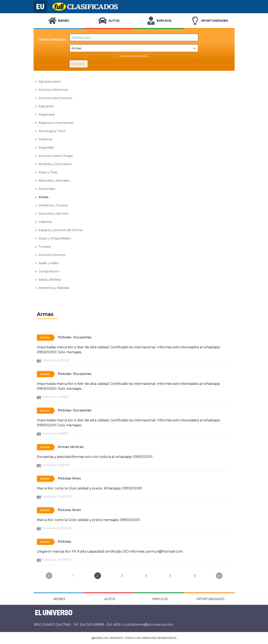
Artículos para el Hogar (56, 156)
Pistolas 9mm (69, 478)
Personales (47, 189)
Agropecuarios (50, 82)
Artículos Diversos (52, 255)
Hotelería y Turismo (53, 205)
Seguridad (46, 148)
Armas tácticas (71, 447)
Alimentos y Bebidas (54, 288)
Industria (45, 222)
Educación (46, 106)
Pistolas (65, 542)
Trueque (45, 247)
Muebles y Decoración (55, 164)
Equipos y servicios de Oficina (60, 230)
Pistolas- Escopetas (75, 337)
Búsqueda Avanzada (133, 56)
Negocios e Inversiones (56, 123)
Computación (49, 271)
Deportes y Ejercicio (54, 214)
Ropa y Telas (48, 172)
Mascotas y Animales (54, 181)
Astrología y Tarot (52, 131)
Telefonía (45, 139)
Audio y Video (49, 263)
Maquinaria (47, 115)
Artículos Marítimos (53, 90)
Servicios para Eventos (55, 98)
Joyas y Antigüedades (54, 238)
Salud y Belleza (50, 280)
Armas (43, 197)
